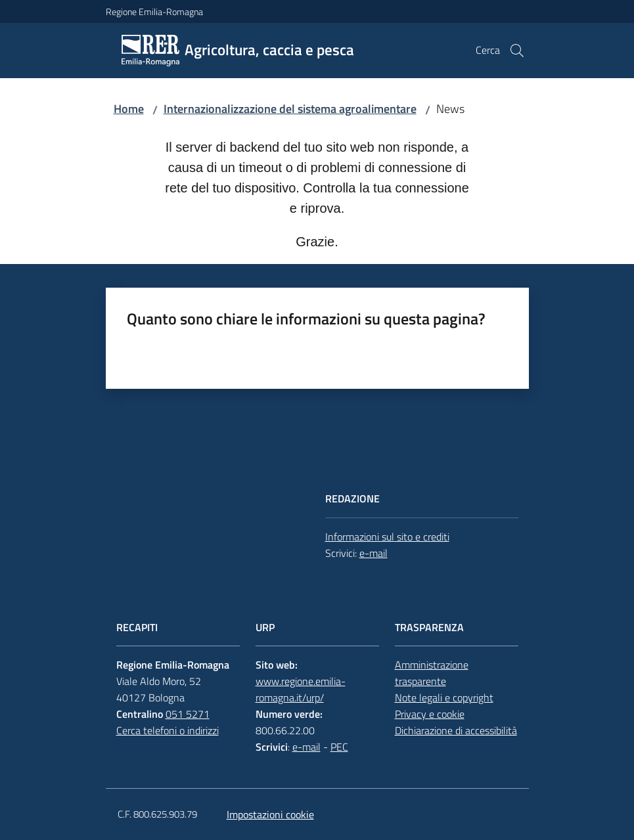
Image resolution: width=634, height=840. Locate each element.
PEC (339, 747)
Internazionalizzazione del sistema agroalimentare (290, 109)
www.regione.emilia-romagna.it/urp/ (301, 689)
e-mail (374, 553)
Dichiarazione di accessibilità (456, 730)
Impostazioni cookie (270, 814)
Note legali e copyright (444, 697)
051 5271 (188, 714)
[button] (517, 51)
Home (129, 109)
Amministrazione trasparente (432, 673)
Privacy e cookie (430, 714)
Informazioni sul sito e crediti (387, 537)
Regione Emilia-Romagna (154, 11)
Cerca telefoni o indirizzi (168, 730)
